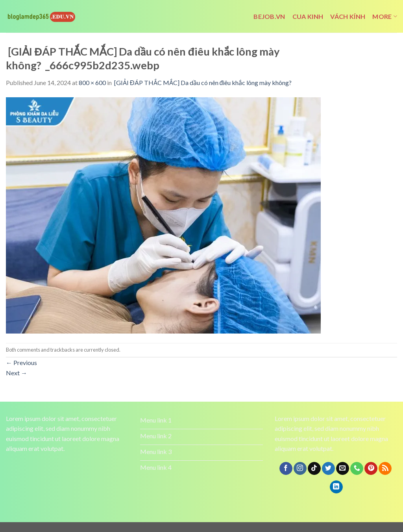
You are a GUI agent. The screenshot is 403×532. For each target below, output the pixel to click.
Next (17, 373)
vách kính (348, 16)
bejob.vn (269, 16)
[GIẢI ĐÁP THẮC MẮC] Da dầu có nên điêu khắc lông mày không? (203, 82)
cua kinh (308, 16)
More (385, 17)
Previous (21, 362)
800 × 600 (92, 82)
